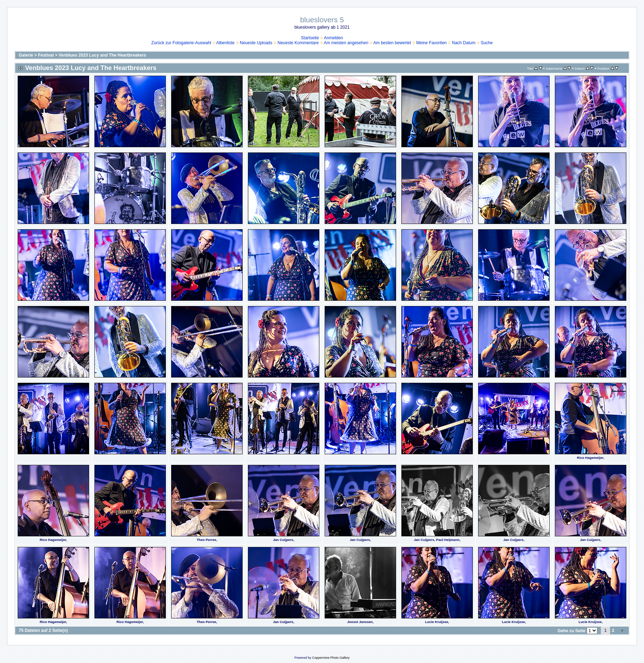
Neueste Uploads (256, 43)
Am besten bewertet (392, 43)
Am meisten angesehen (346, 43)
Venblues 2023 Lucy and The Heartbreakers (102, 55)
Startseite (310, 38)
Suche (487, 43)
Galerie (26, 55)
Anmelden (333, 38)
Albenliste (225, 43)
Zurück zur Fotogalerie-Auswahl (181, 43)
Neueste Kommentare (298, 43)
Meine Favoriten (431, 43)
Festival (46, 55)
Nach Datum (464, 43)
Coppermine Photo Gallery (331, 658)
